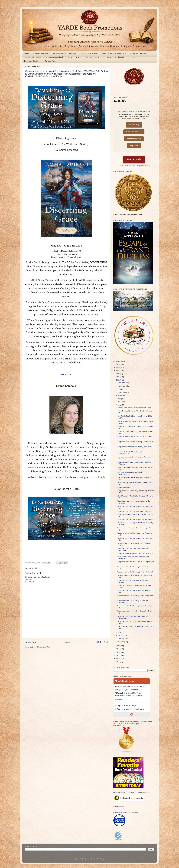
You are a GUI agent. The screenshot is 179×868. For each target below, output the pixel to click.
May (120, 405)
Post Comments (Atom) (43, 647)
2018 (118, 652)
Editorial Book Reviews (89, 53)
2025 (118, 367)
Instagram (84, 477)
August (121, 395)
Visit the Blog (134, 125)
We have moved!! (124, 488)
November (122, 386)
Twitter (58, 477)
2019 (118, 649)
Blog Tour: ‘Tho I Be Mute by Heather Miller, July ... (136, 511)
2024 (118, 370)
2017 (118, 655)
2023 (118, 374)
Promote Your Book (41, 53)
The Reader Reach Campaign (64, 53)
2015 (118, 662)
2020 (118, 646)
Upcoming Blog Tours (139, 53)
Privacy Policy (51, 61)
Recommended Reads (94, 57)
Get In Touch (134, 159)
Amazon (66, 374)
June (120, 402)
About (109, 57)
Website (32, 477)
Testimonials (120, 57)
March (120, 635)
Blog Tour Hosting (74, 57)
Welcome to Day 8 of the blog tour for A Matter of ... (136, 572)
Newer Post (30, 642)
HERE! (76, 489)
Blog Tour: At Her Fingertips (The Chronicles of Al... (136, 554)
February (121, 639)
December (122, 383)
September (122, 392)
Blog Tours (134, 146)
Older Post (103, 642)
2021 (118, 380)
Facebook (70, 477)
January (121, 642)
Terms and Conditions (33, 61)
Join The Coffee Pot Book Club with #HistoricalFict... (130, 453)
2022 (118, 377)
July (120, 399)
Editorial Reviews (134, 139)
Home (27, 53)
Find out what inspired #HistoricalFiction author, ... (135, 408)
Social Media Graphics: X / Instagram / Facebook (44, 57)
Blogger (102, 859)
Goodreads (99, 477)
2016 (118, 658)
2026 (118, 364)
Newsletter (45, 477)
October (121, 389)
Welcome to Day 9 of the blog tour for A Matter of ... (136, 520)
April (120, 632)
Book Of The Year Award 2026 (114, 53)
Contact (132, 57)
